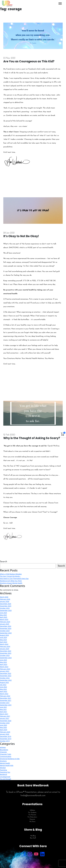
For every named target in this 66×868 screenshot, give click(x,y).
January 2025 (5, 624)
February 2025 (5, 622)
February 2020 (5, 732)
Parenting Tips (5, 772)
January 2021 (5, 718)
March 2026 (4, 597)
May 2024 (3, 640)
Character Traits (6, 754)
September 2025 (6, 610)
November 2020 (6, 721)
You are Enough (6, 779)
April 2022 (4, 691)
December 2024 (6, 626)
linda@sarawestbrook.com (33, 796)
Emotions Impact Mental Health (11, 583)
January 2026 (5, 601)
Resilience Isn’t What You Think (11, 581)
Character (3, 752)
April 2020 (4, 730)
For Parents (32, 815)
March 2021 (4, 714)
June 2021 (3, 707)
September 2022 (6, 680)
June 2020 (3, 725)
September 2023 (6, 658)
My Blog (33, 836)
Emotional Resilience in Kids (10, 759)
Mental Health (5, 763)
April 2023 (4, 664)
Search (4, 562)
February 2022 (5, 696)
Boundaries (4, 750)
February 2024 (5, 646)
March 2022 (4, 694)
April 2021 (4, 712)
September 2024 (6, 633)
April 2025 (4, 617)
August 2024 (4, 635)
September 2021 (6, 705)
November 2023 (6, 653)
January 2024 (5, 649)
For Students (32, 813)
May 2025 (3, 615)
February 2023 (5, 669)
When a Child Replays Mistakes (11, 574)
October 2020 (5, 723)
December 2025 (6, 604)
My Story (32, 822)
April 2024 (4, 642)
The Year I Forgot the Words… (10, 576)
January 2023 (5, 671)
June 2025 (3, 613)
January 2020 (5, 734)
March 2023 (4, 667)
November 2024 (6, 628)
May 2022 (3, 689)
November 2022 (6, 676)
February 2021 (5, 716)
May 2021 (3, 709)
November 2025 (6, 606)
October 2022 (5, 678)
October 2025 (5, 608)
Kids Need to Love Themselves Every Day (14, 579)
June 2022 (3, 687)
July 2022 (3, 685)
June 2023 (3, 660)
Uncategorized (5, 777)
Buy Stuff (33, 838)
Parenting (3, 770)
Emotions (3, 761)
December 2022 (6, 673)
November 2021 (6, 700)
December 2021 (6, 698)
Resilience (3, 774)
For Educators (32, 817)
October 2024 (5, 631)
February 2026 (5, 599)
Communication (6, 756)
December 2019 (6, 736)
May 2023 (3, 662)
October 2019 (5, 741)
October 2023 (5, 655)
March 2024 (4, 644)
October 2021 (5, 703)
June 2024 (3, 637)
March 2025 (4, 619)
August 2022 (4, 682)
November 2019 (6, 739)
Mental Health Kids (7, 765)
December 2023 (6, 651)
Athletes (3, 747)
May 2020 (3, 727)
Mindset (3, 768)
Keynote (32, 819)
